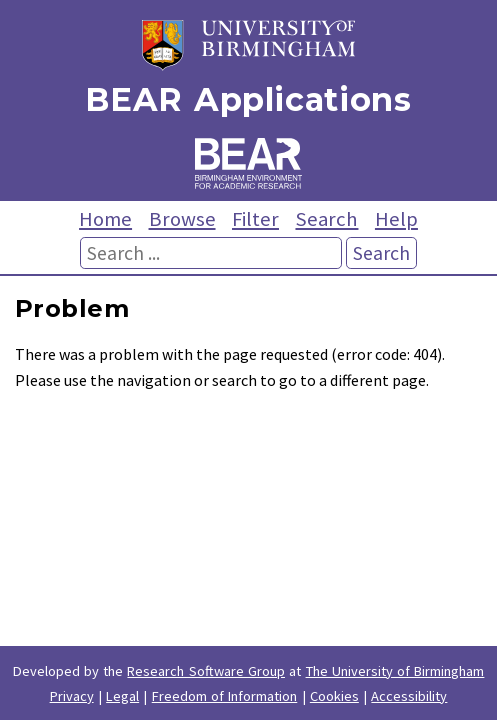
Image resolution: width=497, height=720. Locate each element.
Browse (182, 219)
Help (396, 219)
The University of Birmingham (395, 671)
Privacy (72, 696)
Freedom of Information (225, 696)
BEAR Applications (248, 99)
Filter (255, 219)
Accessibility (409, 696)
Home (105, 219)
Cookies (334, 696)
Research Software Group (206, 671)
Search (326, 219)
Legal (122, 696)
